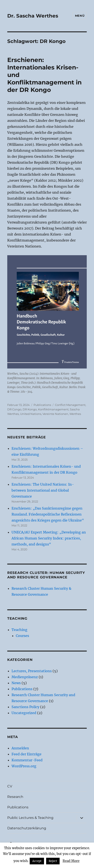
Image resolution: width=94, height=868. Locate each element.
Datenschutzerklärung (27, 828)
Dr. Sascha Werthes (33, 16)
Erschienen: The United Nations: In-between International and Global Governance (43, 490)
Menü (80, 16)
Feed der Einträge (26, 754)
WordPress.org (24, 766)
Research (15, 797)
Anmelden (20, 748)
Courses (22, 636)
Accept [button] (37, 861)
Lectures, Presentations (32, 671)
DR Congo (14, 409)
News (16, 683)
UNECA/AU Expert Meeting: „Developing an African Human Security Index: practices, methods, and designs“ (49, 538)
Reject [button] (53, 861)
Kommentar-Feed (27, 760)
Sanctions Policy (25, 707)
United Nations (31, 414)
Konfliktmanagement (53, 409)
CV (10, 786)
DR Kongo (30, 409)
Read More (71, 861)
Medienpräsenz (25, 677)
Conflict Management (70, 405)
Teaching (19, 630)
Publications (42, 405)
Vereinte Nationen (55, 414)
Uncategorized (24, 713)
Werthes (75, 414)
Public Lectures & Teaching (30, 818)
